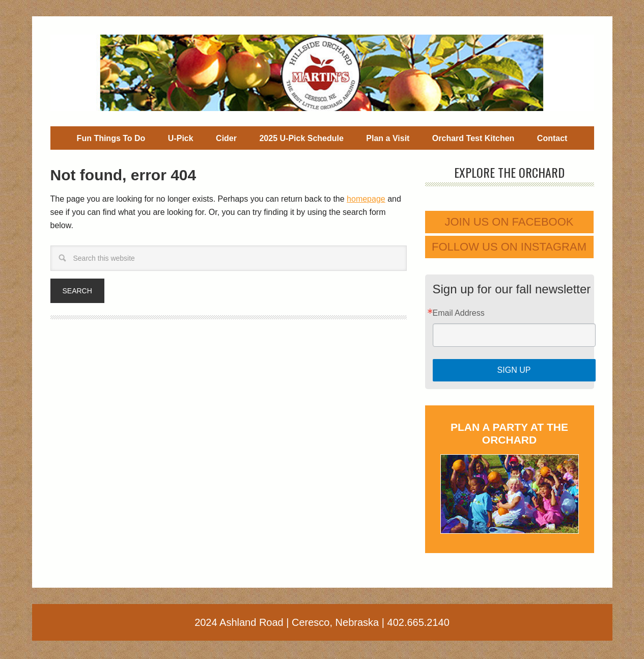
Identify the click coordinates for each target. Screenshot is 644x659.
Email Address (459, 313)
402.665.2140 (418, 622)
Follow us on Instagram (509, 247)
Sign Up (514, 370)
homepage (366, 199)
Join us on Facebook (509, 222)
